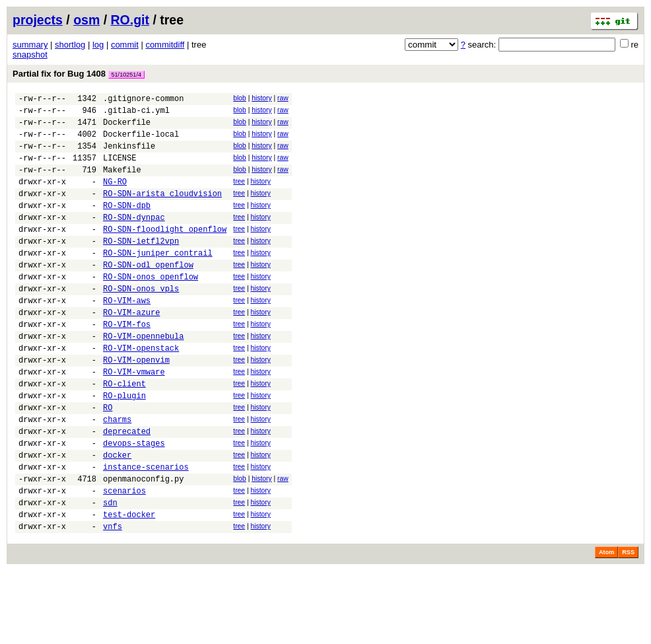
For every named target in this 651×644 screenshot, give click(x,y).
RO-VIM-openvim (136, 405)
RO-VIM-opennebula (143, 377)
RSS (628, 626)
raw (283, 98)
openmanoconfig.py (143, 544)
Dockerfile (127, 128)
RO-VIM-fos (127, 364)
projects (38, 20)
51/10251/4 (127, 75)
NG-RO (115, 197)
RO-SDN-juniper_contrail (158, 280)
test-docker (129, 586)
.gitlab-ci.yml (136, 114)
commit (125, 45)
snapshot (30, 54)
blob (240, 98)
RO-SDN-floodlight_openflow (165, 253)
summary (30, 45)
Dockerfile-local (141, 142)
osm (86, 20)
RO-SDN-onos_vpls (141, 322)
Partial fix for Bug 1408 (79, 74)
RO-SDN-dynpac (134, 239)
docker (117, 516)
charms (117, 475)
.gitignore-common (143, 100)
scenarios (124, 558)
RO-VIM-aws (127, 336)
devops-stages (134, 502)
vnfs (113, 599)
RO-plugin (124, 447)
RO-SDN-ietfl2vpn (141, 267)
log (98, 45)
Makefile (122, 183)
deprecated (127, 488)
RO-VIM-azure (131, 350)
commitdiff (165, 45)
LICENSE (120, 169)
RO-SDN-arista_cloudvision (162, 211)
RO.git (130, 20)
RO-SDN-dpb (127, 225)
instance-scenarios (146, 530)
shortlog (70, 45)
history (261, 98)
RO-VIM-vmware (134, 419)
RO (108, 461)
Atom (606, 626)
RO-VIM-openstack (141, 391)
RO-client (124, 433)
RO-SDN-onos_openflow (151, 308)
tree (239, 195)
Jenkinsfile (129, 156)
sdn (110, 572)
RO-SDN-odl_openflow (148, 294)
